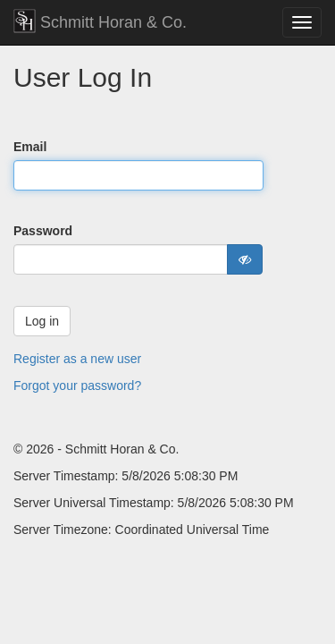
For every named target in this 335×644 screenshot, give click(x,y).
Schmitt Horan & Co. (100, 21)
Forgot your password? (77, 386)
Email (30, 147)
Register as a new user (77, 359)
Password (43, 231)
